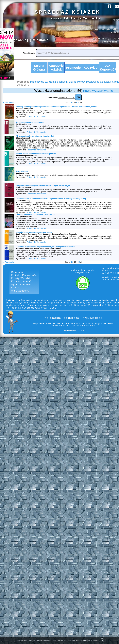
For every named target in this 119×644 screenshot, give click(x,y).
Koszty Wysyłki (21, 280)
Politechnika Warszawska (37, 118)
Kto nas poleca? (21, 284)
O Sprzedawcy (20, 294)
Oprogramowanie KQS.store (74, 333)
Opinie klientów (21, 287)
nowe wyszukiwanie (98, 92)
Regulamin (18, 274)
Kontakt (16, 290)
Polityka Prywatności (25, 277)
